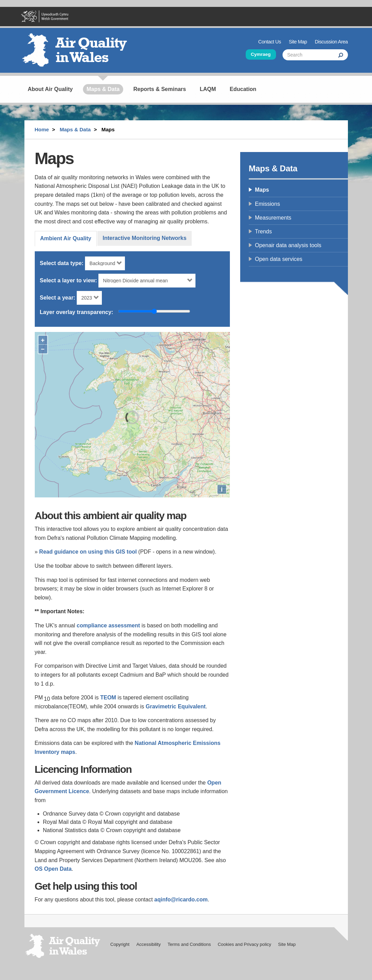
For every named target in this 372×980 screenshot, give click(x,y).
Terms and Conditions (189, 944)
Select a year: (58, 298)
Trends (263, 231)
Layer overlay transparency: (77, 312)
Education (243, 89)
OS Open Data (53, 869)
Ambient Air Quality (66, 238)
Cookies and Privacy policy (245, 944)
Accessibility (148, 944)
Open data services (279, 259)
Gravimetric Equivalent (176, 706)
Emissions (268, 204)
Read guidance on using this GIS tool (88, 552)
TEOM (108, 698)
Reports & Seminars (160, 89)
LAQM (208, 89)
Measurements (273, 218)
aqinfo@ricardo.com (181, 900)
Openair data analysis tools (288, 245)
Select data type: (62, 263)
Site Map (298, 42)
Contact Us (269, 42)
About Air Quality (50, 89)
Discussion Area (331, 42)
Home (42, 129)
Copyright (120, 944)
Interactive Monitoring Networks (145, 238)
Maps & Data (103, 89)
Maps (262, 190)
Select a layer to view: (68, 280)
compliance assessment (108, 625)
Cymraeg (261, 54)
